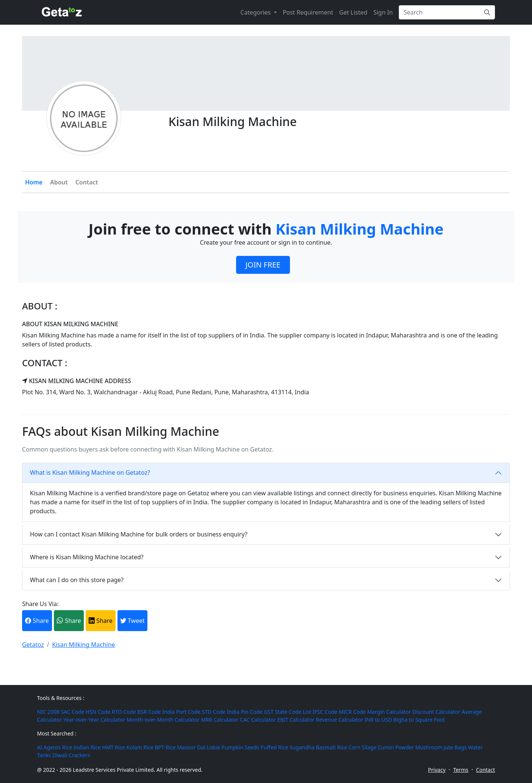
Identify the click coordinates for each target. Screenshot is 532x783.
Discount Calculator (436, 712)
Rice (67, 747)
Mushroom (429, 747)
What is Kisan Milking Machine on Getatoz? (90, 472)
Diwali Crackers (71, 755)
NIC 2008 (48, 712)
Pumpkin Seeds (240, 747)
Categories (256, 12)
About (59, 182)
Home (34, 182)
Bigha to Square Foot (419, 720)
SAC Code (73, 712)
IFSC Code (325, 712)
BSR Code (149, 712)
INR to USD (378, 720)
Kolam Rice (140, 747)
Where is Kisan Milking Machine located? (87, 557)
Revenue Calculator (340, 720)
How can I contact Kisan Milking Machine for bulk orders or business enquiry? (139, 534)
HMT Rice (114, 747)
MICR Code (352, 712)
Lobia (213, 747)
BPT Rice (165, 747)
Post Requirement (308, 12)
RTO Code (124, 712)
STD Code (214, 712)
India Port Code (181, 712)
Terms (461, 770)
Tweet (132, 621)
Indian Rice (87, 747)
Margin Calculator (389, 712)
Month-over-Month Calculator (163, 720)
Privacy (437, 770)
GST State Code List (288, 712)
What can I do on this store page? (77, 580)
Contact (87, 182)
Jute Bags (455, 747)
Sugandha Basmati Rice (318, 747)
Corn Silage (363, 747)
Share (37, 621)
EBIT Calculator (296, 720)
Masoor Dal (191, 747)
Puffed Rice (274, 747)
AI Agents (49, 747)
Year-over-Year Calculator (94, 720)
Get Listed (353, 12)
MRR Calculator (220, 720)
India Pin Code (244, 712)
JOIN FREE (263, 265)
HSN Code (98, 712)
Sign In (383, 12)
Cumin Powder (396, 747)
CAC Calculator (258, 720)
